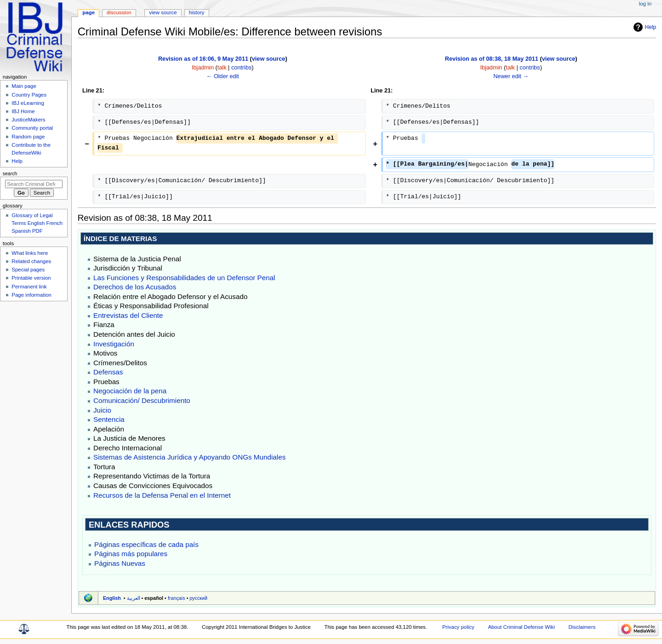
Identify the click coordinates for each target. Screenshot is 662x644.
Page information (31, 295)
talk (222, 68)
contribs (241, 68)
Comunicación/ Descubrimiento (142, 400)
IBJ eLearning (28, 103)
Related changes (31, 261)
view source (269, 59)
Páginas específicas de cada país (146, 544)
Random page (28, 137)
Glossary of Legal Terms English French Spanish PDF (37, 223)
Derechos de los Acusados (135, 287)
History (197, 12)
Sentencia (109, 419)
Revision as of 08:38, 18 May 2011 (492, 59)
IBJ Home (23, 111)
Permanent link (29, 287)
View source (163, 12)
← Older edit (223, 76)
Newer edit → (511, 76)
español (154, 598)
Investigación (114, 344)
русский (198, 598)
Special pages (28, 270)
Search (10, 173)
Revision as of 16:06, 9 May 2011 (203, 59)
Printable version (31, 278)
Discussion (119, 12)
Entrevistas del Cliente (128, 315)
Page (88, 12)
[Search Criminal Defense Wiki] (34, 184)
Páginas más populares (131, 554)
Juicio (102, 410)
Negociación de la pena (130, 391)
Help (651, 27)
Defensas (108, 372)
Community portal (32, 128)
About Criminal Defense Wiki (521, 627)
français (177, 598)
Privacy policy (458, 627)
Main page (24, 86)
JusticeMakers (28, 120)
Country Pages (29, 95)
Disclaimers (582, 627)
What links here (30, 253)
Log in (645, 4)
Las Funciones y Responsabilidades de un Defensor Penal (184, 278)
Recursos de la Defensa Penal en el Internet (162, 495)
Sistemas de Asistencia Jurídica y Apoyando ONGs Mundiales (189, 457)
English (112, 598)
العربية (134, 598)
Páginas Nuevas (120, 563)
